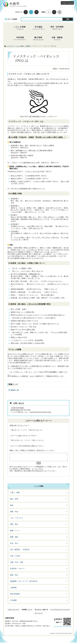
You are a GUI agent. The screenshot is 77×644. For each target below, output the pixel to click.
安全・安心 (14, 545)
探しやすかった (17, 440)
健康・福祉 (14, 538)
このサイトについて (13, 611)
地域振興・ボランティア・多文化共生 (24, 583)
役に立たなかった (36, 430)
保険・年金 (14, 513)
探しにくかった (38, 440)
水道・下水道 (15, 557)
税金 (12, 507)
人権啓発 (28, 46)
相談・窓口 (14, 576)
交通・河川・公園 (17, 564)
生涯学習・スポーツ (17, 570)
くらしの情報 (20, 46)
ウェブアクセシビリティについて (60, 611)
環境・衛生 (14, 526)
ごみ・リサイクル (17, 519)
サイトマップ (39, 615)
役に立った (16, 430)
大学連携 (13, 602)
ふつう (25, 430)
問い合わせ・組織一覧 (41, 611)
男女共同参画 (15, 595)
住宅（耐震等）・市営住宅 (20, 551)
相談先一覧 (15, 390)
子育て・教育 (15, 494)
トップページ (10, 46)
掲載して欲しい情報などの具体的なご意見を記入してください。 (33, 450)
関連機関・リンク (27, 611)
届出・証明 (14, 500)
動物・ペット (15, 532)
